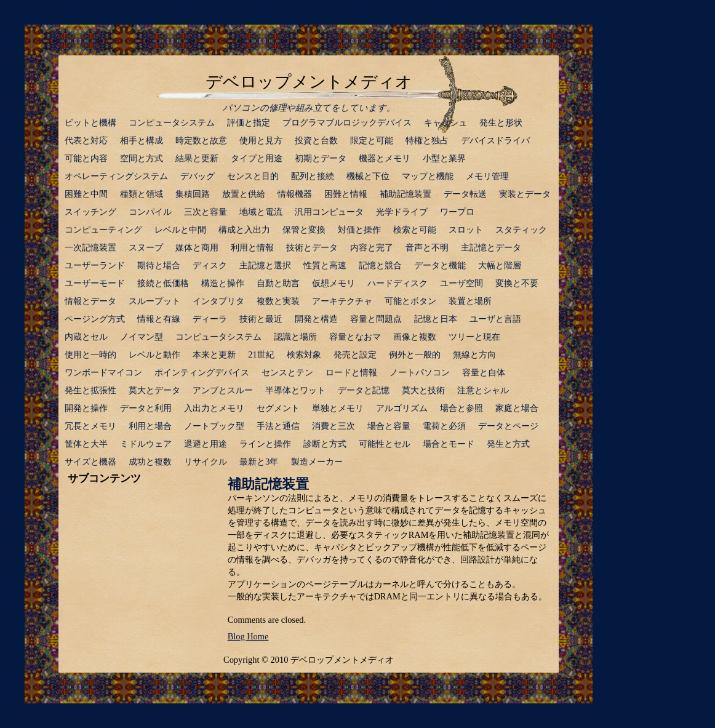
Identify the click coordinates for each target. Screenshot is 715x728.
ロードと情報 (351, 372)
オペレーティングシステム (116, 176)
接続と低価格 (163, 283)
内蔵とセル (86, 337)
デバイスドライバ (495, 140)
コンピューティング (103, 230)
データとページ (508, 426)
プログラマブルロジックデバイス (347, 122)
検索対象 (304, 354)
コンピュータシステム (172, 122)
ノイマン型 (142, 337)
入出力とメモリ (214, 408)
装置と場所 (470, 301)
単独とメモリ (338, 408)
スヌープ (146, 247)
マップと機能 (428, 176)
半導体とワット (295, 390)
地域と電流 (261, 212)
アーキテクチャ (342, 301)
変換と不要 (517, 283)
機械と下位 (368, 176)
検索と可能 (415, 230)
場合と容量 (389, 426)
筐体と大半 (86, 444)
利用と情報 (252, 247)
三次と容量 (206, 212)
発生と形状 (501, 122)
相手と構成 (142, 140)
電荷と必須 (444, 426)
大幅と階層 (500, 265)
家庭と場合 (517, 408)
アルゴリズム (402, 408)
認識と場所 (295, 337)
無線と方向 (474, 354)
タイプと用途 (257, 158)
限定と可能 (372, 140)
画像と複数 (415, 337)
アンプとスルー (223, 390)
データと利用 (146, 408)
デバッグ (198, 176)
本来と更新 (214, 354)
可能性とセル (385, 444)
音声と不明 (427, 247)
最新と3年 (259, 462)
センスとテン (287, 372)
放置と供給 (244, 194)
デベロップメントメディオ (309, 82)
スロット (466, 230)
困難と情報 (346, 194)
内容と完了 (372, 247)
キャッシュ (445, 122)
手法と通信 (278, 426)
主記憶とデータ (491, 247)
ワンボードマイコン (103, 372)
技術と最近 (261, 319)
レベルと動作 (154, 354)
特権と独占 (427, 140)
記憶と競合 (380, 265)
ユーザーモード (95, 283)
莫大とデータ (154, 390)
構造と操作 (223, 283)
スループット (154, 301)
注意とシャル (483, 390)
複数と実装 (278, 301)
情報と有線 (159, 319)
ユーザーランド (95, 265)
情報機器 (295, 194)
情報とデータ (90, 301)
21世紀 (261, 354)
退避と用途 (206, 444)
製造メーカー (317, 462)
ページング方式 (95, 319)
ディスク (210, 265)
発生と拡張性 (90, 390)
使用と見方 (261, 140)
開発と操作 (86, 408)
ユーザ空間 (461, 283)
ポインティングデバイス (202, 372)
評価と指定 (249, 122)
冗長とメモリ (90, 426)
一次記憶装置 (90, 247)
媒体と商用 (197, 247)
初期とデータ (321, 158)
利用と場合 (150, 426)
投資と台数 (316, 140)
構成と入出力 (244, 230)
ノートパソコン (420, 372)
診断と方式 (325, 444)
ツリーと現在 (474, 337)
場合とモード (449, 444)
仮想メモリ (334, 283)
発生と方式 (508, 444)
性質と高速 (325, 265)
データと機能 (440, 265)
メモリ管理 (487, 176)
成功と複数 (150, 462)
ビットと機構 (90, 122)
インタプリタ (218, 301)
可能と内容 (86, 158)
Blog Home (248, 636)
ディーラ (210, 319)
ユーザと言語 (495, 319)
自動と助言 (278, 283)
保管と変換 (304, 230)
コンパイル (150, 212)
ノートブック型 (214, 426)
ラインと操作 (265, 444)
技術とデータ (312, 247)
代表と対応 (86, 140)
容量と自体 (484, 372)
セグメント (278, 408)
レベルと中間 (180, 230)
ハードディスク (397, 283)
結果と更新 (197, 158)
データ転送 (465, 194)
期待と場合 (159, 265)
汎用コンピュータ (329, 212)
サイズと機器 (90, 462)
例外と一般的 (415, 354)
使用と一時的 (90, 354)
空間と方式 (142, 158)
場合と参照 (461, 408)
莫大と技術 (423, 390)
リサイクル (206, 462)
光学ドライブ (402, 212)
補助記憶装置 (405, 194)
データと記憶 (364, 390)
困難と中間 (86, 194)
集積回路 (193, 194)
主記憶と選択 (265, 265)
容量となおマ (355, 337)
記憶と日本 (436, 319)
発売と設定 (355, 354)
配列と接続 (313, 176)
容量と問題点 (376, 319)
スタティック (521, 230)
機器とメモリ (385, 158)
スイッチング (90, 212)
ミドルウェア (146, 444)
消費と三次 (334, 426)
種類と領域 (142, 194)
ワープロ (457, 212)
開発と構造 (316, 319)
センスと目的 (253, 176)
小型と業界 (444, 158)
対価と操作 (359, 230)
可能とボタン (410, 301)
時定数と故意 (201, 140)
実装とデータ (525, 194)
